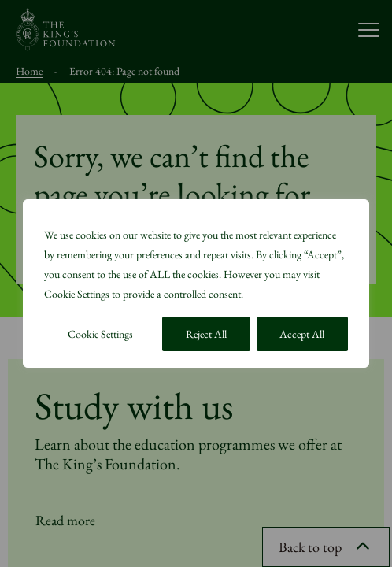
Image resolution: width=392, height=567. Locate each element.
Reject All (206, 334)
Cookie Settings (100, 334)
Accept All (302, 334)
